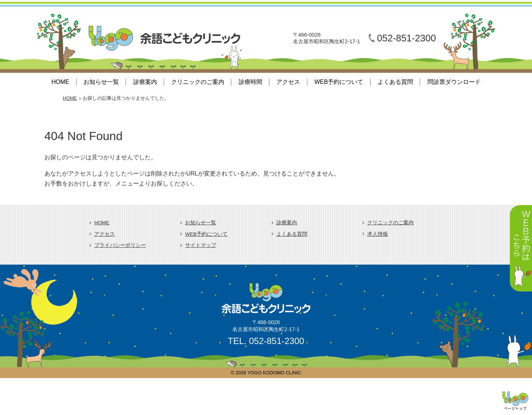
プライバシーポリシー (120, 245)
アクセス (288, 82)
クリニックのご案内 (198, 82)
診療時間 (250, 82)
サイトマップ (201, 245)
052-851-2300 (407, 38)
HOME (60, 82)
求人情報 (378, 234)
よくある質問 (395, 82)
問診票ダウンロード (454, 82)
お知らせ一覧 (101, 82)
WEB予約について (339, 82)
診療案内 (145, 82)
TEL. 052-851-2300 (266, 341)
